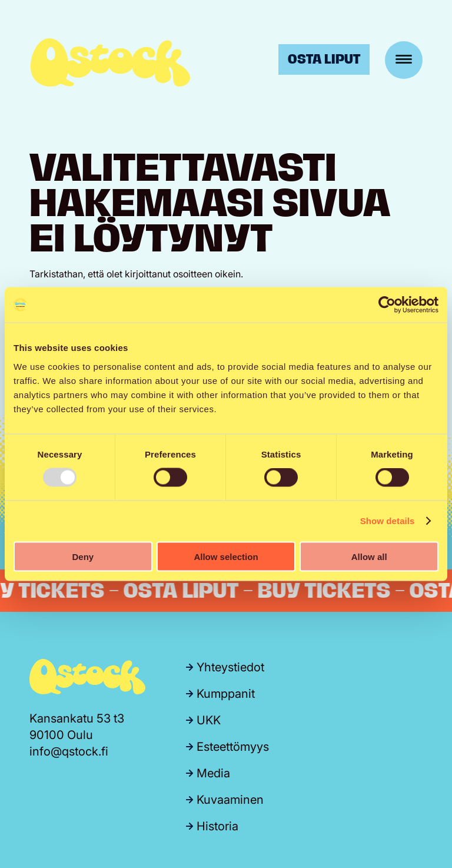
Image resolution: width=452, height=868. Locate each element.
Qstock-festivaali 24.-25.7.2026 (110, 62)
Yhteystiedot (230, 667)
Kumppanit (226, 694)
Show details (388, 521)
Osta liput (324, 59)
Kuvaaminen (230, 800)
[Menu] (404, 60)
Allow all (369, 556)
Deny (83, 556)
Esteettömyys (233, 747)
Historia (217, 826)
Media (213, 773)
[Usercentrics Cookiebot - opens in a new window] (387, 305)
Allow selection (226, 556)
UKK (209, 720)
